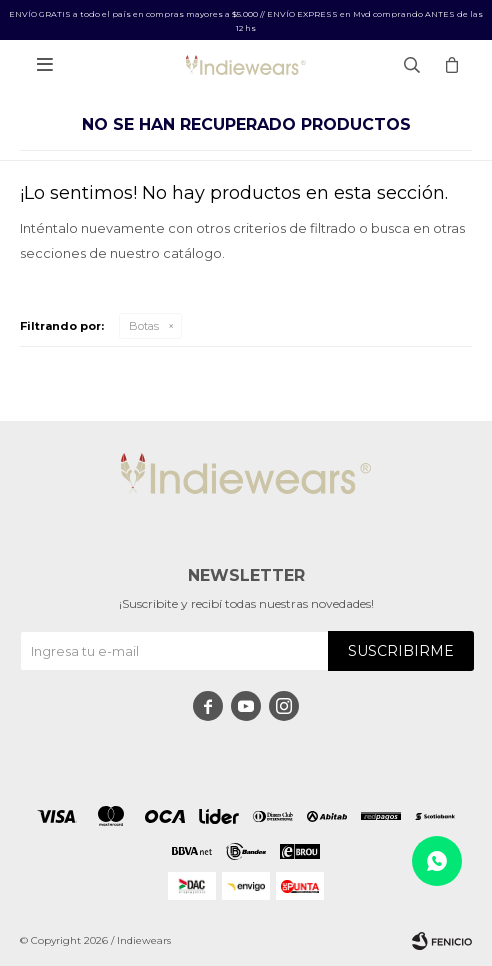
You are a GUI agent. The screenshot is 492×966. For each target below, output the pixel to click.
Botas (144, 326)
